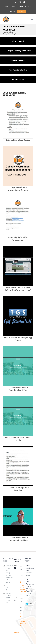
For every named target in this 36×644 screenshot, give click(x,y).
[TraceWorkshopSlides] (18, 347)
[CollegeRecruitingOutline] (18, 99)
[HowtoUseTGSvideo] (18, 247)
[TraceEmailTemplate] (18, 447)
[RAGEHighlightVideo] (18, 197)
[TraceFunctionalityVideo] (18, 497)
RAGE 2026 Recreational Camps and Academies (29, 585)
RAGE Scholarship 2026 (29, 568)
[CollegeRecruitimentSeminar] (18, 147)
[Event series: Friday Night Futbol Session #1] (21, 582)
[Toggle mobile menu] (32, 19)
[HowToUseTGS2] (18, 297)
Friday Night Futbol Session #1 (23, 590)
